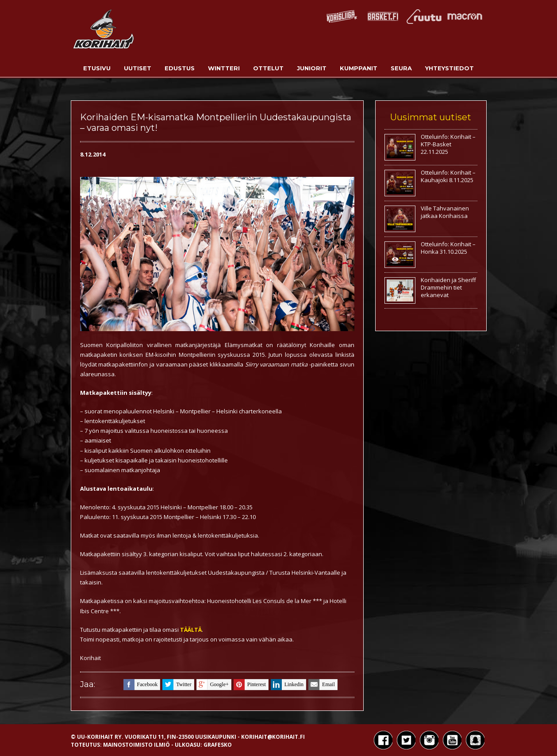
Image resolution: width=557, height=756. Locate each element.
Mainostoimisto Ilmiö (136, 745)
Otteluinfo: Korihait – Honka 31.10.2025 (448, 248)
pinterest (250, 685)
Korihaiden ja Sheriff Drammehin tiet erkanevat (448, 287)
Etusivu (97, 68)
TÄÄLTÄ (191, 630)
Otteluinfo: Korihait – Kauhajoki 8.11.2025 (448, 176)
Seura (401, 68)
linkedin (287, 685)
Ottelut (268, 68)
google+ (213, 685)
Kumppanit (359, 68)
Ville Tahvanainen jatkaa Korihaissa (445, 212)
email (322, 685)
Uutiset (138, 68)
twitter (177, 685)
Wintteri (224, 68)
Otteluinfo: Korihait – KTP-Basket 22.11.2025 (448, 144)
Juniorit (312, 68)
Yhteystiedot (449, 68)
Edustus (180, 68)
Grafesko (218, 745)
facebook (141, 685)
